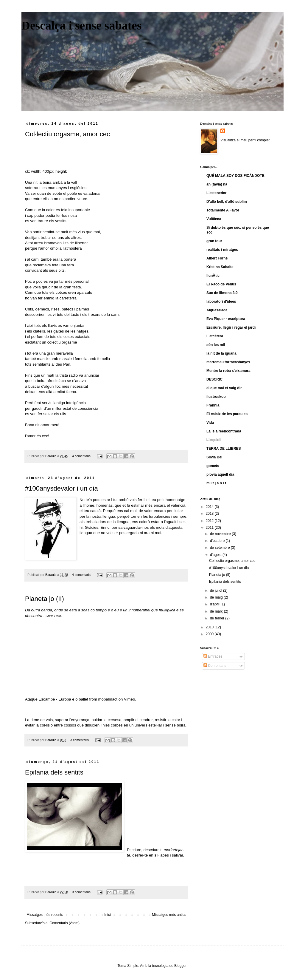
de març (217, 611)
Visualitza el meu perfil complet (245, 140)
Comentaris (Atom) (64, 923)
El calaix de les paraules (227, 414)
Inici (107, 915)
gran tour (214, 241)
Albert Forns (217, 258)
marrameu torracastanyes (228, 362)
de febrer (218, 618)
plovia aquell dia (220, 474)
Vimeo (129, 699)
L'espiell (214, 440)
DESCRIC (214, 379)
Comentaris (215, 666)
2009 (210, 634)
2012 (210, 521)
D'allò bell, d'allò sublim (227, 202)
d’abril (215, 604)
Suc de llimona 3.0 (222, 293)
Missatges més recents (45, 915)
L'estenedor (217, 193)
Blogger (180, 966)
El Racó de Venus (221, 284)
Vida (210, 423)
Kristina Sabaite (220, 267)
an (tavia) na (217, 184)
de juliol (217, 591)
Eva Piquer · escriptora (226, 319)
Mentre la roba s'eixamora (228, 371)
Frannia (213, 405)
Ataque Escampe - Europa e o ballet (57, 699)
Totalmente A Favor (223, 210)
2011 (210, 528)
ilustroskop (216, 397)
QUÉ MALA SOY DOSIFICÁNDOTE (235, 176)
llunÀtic (213, 276)
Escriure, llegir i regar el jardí (231, 327)
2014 (210, 507)
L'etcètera (215, 336)
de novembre (221, 534)
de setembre (220, 548)
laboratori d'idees (221, 302)
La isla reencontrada (224, 431)
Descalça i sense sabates (81, 25)
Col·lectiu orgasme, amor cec (67, 134)
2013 (210, 514)
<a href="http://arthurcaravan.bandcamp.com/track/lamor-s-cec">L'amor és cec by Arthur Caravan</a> (128, 158)
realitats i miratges (222, 250)
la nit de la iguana (221, 353)
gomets (213, 466)
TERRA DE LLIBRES (224, 449)
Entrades (213, 656)
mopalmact (108, 699)
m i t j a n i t (216, 483)
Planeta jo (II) (45, 599)
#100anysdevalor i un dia (62, 488)
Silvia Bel (214, 457)
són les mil (216, 345)
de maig (217, 597)
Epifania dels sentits (54, 772)
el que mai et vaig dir (224, 388)
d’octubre (218, 541)
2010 (210, 627)
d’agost (216, 555)
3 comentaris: (80, 740)
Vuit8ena (214, 219)
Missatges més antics (169, 915)
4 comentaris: (82, 456)
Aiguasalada (217, 310)
